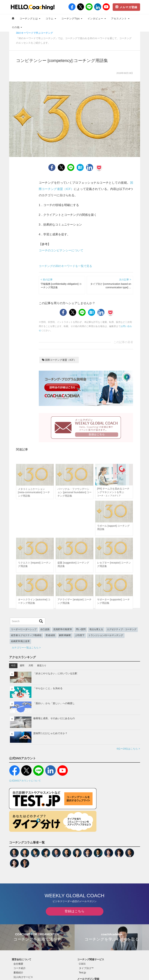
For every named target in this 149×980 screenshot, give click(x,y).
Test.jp (82, 972)
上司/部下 (80, 635)
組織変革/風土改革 (20, 641)
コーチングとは (30, 19)
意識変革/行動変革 (63, 629)
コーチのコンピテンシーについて (61, 250)
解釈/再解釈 (65, 635)
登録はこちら (75, 911)
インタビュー (97, 19)
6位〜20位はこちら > (128, 749)
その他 (17, 27)
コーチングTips (72, 19)
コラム (51, 19)
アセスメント (120, 19)
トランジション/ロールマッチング (106, 635)
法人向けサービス (23, 977)
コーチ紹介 (20, 968)
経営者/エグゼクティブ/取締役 (26, 635)
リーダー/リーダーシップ (24, 629)
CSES (82, 964)
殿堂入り (42, 666)
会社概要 (18, 964)
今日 (13, 666)
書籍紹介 (18, 972)
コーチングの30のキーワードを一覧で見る (66, 266)
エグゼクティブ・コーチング (122, 629)
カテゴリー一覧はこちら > (26, 648)
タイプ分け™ (86, 968)
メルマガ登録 (126, 7)
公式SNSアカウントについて (25, 781)
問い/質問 (81, 629)
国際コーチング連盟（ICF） (59, 360)
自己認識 (45, 629)
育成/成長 (50, 635)
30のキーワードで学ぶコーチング (35, 33)
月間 (31, 666)
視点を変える (96, 629)
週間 (22, 666)
